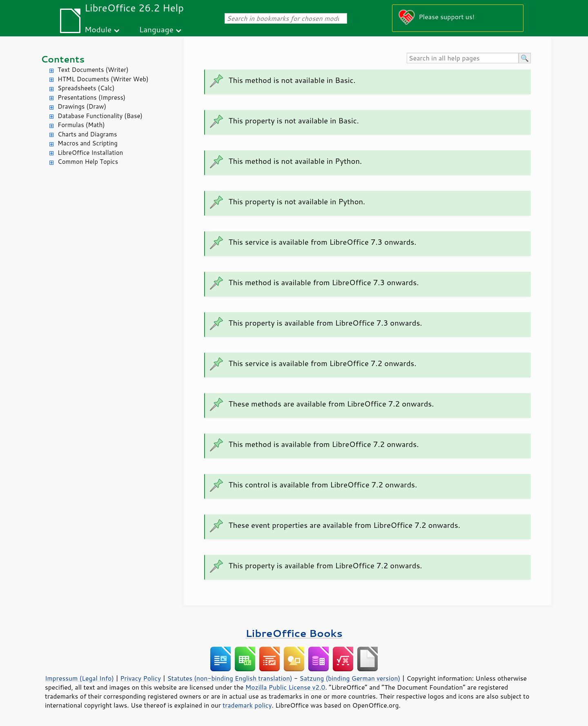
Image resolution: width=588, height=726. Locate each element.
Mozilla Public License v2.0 (285, 687)
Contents (63, 59)
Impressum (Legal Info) (79, 678)
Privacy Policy (140, 678)
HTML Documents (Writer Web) (103, 79)
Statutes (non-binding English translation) (229, 678)
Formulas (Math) (81, 125)
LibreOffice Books (294, 633)
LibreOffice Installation (90, 153)
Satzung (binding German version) (350, 678)
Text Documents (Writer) (93, 70)
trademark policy (247, 705)
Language (156, 29)
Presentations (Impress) (91, 97)
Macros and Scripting (88, 143)
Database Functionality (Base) (100, 116)
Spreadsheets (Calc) (86, 88)
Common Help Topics (88, 162)
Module (98, 29)
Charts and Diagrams (87, 134)
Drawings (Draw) (82, 106)
